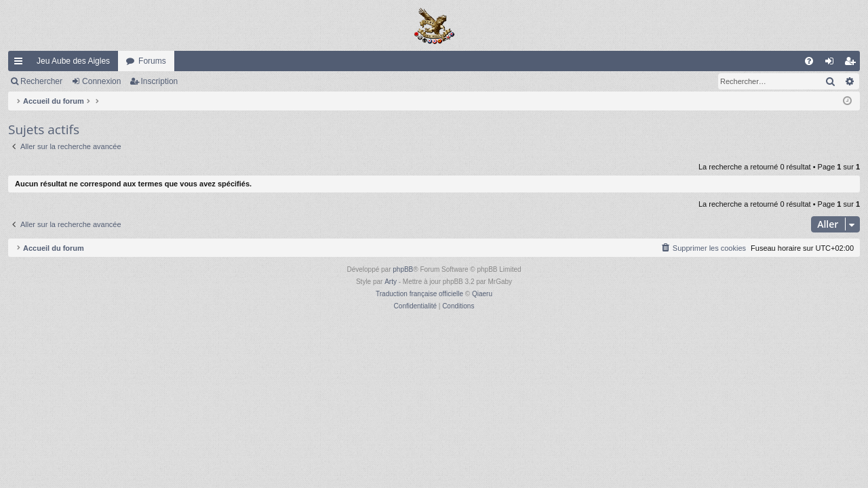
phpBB (403, 269)
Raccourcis (21, 64)
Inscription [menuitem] (853, 64)
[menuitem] (809, 61)
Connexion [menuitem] (832, 64)
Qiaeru (482, 294)
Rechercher (41, 81)
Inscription (160, 81)
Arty (391, 282)
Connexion (101, 81)
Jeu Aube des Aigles (73, 61)
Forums (152, 61)
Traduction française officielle (419, 294)
